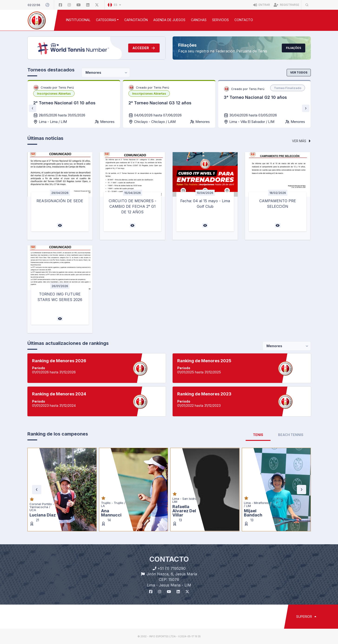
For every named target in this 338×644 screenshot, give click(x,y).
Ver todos (299, 72)
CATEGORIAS (106, 20)
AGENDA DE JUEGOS (169, 20)
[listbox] (54, 93)
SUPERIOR (306, 617)
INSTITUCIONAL (78, 20)
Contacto (244, 20)
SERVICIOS (220, 20)
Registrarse (286, 5)
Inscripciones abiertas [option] (54, 93)
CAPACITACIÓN (136, 20)
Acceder (144, 48)
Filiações (294, 48)
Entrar (262, 5)
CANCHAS (199, 20)
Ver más (301, 141)
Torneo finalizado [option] (288, 88)
